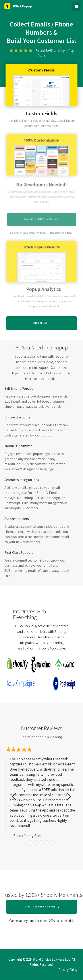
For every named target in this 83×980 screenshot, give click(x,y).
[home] (21, 6)
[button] (76, 7)
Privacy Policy (68, 970)
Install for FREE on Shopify (42, 907)
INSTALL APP (41, 323)
